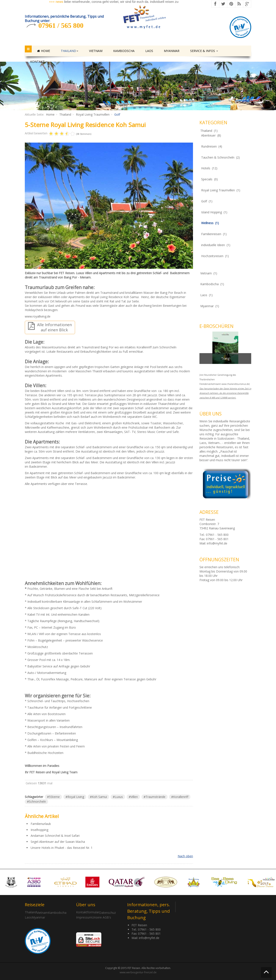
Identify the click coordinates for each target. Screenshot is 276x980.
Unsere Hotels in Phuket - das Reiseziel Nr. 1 (62, 848)
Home (44, 51)
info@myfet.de (217, 543)
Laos (149, 51)
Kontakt (39, 62)
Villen (134, 797)
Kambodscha (124, 51)
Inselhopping (39, 830)
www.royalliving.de (38, 316)
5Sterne (54, 797)
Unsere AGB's (101, 917)
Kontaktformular (88, 912)
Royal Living (76, 797)
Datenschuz (107, 913)
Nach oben (185, 856)
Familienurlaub (41, 824)
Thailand (70, 51)
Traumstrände (155, 797)
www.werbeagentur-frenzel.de (138, 972)
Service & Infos (204, 51)
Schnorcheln (37, 801)
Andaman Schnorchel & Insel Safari (55, 836)
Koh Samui (99, 797)
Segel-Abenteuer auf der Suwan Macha (58, 842)
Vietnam (96, 51)
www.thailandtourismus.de (235, 384)
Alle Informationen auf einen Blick (50, 327)
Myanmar (172, 51)
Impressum (84, 917)
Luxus (119, 797)
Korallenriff (181, 797)
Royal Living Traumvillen (93, 114)
